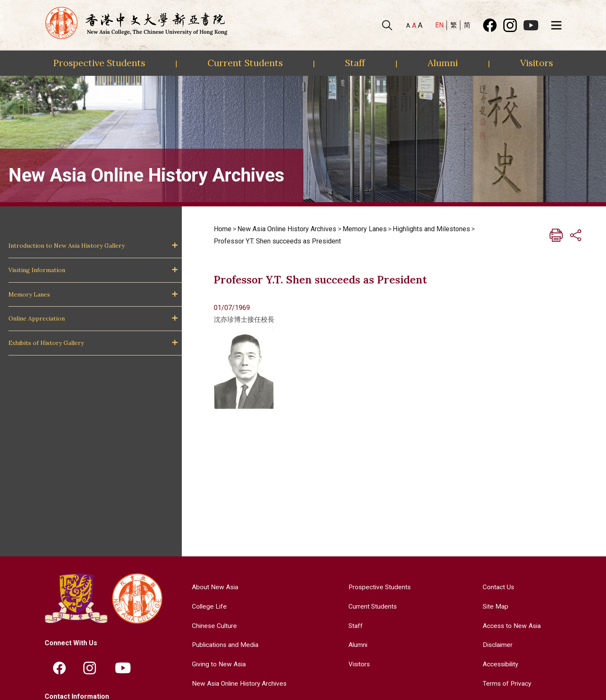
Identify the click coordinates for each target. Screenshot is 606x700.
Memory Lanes (29, 294)
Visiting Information (37, 270)
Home (223, 229)
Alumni (443, 63)
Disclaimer (497, 645)
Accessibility (501, 664)
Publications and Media (224, 645)
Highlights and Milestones (431, 229)
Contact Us (497, 587)
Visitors (537, 63)
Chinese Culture (213, 625)
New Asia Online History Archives (287, 229)
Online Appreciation (37, 318)
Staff (355, 63)
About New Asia (213, 587)
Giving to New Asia (218, 664)
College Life (208, 606)
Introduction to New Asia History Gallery (66, 246)
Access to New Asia (511, 625)
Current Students (245, 63)
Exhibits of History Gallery (46, 343)
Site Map (495, 606)
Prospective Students (99, 63)
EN (439, 25)
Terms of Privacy (506, 683)
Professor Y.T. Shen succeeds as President (277, 241)
